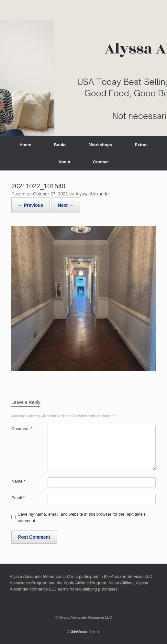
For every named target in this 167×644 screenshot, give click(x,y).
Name (18, 481)
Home (25, 145)
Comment (22, 429)
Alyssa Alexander (93, 194)
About (64, 162)
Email (18, 498)
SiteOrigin (79, 631)
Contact (101, 162)
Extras (141, 145)
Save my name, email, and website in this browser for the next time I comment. (81, 517)
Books (60, 145)
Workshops (101, 145)
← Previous (31, 205)
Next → (66, 205)
